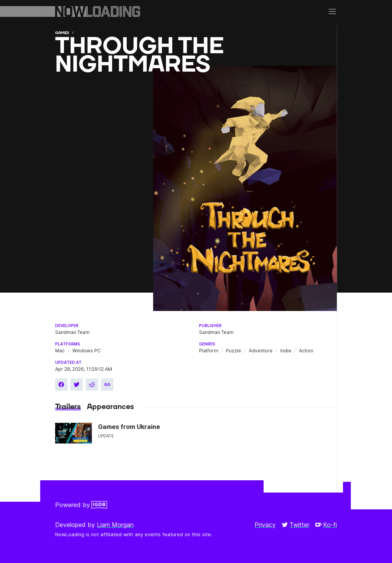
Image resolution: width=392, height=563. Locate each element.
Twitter (296, 525)
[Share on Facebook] (61, 385)
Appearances (110, 407)
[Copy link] (107, 385)
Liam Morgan (115, 525)
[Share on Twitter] (77, 385)
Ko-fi (326, 525)
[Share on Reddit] (92, 385)
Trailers (68, 407)
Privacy (265, 525)
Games (62, 33)
